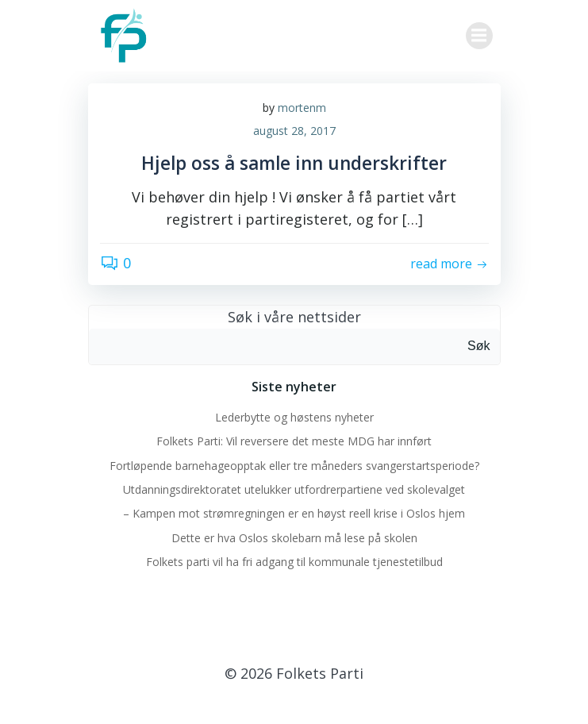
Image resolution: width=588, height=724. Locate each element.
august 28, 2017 (294, 131)
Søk (478, 346)
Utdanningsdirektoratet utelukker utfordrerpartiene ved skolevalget (294, 489)
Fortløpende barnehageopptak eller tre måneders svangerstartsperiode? (294, 466)
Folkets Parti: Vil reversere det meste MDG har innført (294, 441)
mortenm (302, 108)
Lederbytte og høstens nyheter (294, 417)
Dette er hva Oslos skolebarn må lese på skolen (294, 538)
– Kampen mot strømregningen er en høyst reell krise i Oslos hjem (294, 513)
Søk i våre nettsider (294, 317)
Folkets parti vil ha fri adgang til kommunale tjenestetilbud (294, 562)
